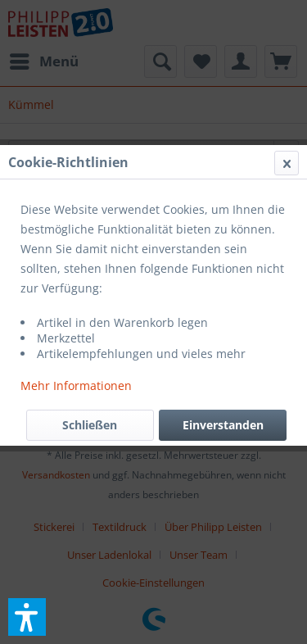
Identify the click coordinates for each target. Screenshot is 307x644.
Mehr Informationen (76, 385)
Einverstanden (223, 425)
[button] (27, 617)
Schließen (90, 425)
